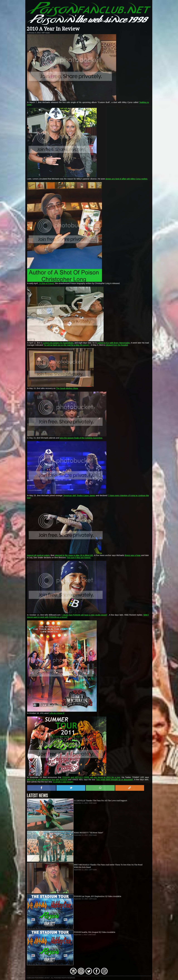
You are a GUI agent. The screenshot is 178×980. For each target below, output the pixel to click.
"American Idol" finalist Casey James (79, 495)
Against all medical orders (38, 555)
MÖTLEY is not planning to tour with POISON (47, 780)
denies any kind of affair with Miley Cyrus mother (126, 179)
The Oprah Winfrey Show (67, 388)
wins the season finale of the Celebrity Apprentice (81, 438)
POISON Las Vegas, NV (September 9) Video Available (98, 896)
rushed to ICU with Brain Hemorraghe (113, 343)
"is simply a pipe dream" (63, 782)
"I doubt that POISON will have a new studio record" (84, 615)
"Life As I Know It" (57, 713)
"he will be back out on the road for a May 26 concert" (67, 345)
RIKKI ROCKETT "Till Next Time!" (89, 833)
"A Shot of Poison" (47, 283)
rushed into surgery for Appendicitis (58, 343)
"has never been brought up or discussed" (115, 780)
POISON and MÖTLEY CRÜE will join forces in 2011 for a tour (91, 777)
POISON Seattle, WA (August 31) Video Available (95, 932)
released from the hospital (117, 345)
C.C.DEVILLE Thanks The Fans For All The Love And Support (100, 800)
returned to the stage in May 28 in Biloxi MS (74, 555)
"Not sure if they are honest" (79, 558)
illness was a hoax (133, 555)
